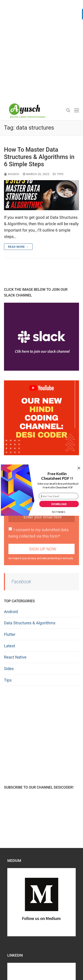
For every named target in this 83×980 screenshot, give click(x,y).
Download (59, 504)
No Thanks (58, 512)
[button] (57, 476)
